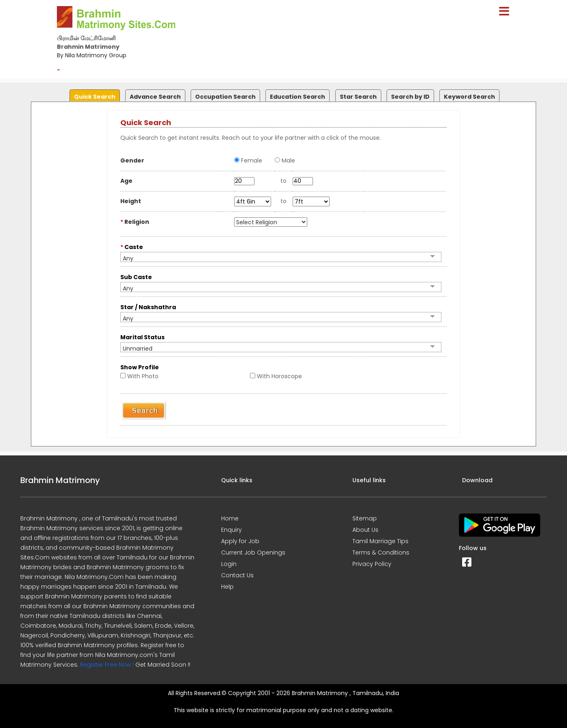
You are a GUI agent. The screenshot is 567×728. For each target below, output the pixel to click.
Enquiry (231, 530)
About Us (365, 530)
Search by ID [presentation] (410, 97)
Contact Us (237, 575)
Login (229, 564)
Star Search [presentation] (358, 97)
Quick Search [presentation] (95, 97)
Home (230, 518)
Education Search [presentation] (298, 97)
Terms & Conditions (381, 552)
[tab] (94, 94)
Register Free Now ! (107, 665)
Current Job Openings (253, 552)
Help (227, 587)
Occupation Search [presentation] (225, 97)
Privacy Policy (372, 564)
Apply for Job (240, 541)
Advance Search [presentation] (155, 97)
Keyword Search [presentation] (469, 97)
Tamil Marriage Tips (380, 541)
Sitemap (365, 518)
